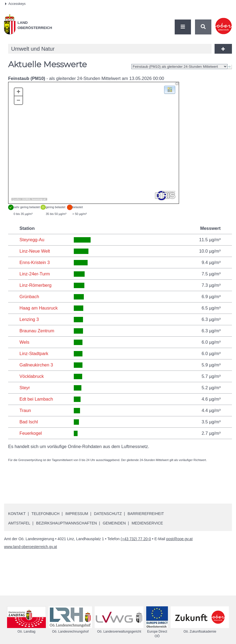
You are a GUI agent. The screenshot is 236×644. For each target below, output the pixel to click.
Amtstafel (19, 523)
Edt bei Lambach (36, 399)
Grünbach (29, 297)
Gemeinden (114, 523)
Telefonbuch (46, 514)
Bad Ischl (29, 422)
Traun (25, 410)
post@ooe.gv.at (179, 539)
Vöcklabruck (32, 376)
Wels (24, 342)
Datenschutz (109, 514)
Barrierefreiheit (147, 514)
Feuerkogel (31, 433)
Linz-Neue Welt (35, 251)
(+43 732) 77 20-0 (136, 539)
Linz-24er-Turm (35, 274)
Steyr (25, 388)
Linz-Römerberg (36, 285)
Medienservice (147, 523)
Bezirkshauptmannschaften (66, 523)
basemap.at (39, 199)
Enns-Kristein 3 (35, 262)
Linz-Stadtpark (34, 353)
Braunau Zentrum (37, 331)
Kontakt (17, 514)
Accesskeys (15, 4)
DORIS (26, 199)
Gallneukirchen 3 (36, 365)
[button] (170, 89)
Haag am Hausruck (39, 308)
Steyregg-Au (32, 240)
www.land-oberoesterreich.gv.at (31, 547)
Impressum (77, 514)
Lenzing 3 (29, 319)
